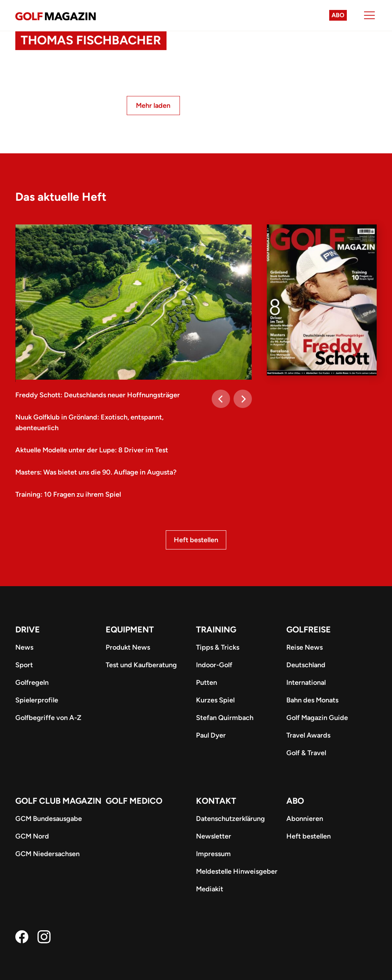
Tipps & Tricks (218, 647)
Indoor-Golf (214, 665)
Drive (28, 630)
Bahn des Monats (312, 700)
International (306, 683)
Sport (24, 665)
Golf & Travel (306, 753)
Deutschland (306, 665)
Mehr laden (153, 106)
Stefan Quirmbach (225, 718)
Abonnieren (305, 819)
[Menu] (369, 15)
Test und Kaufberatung (141, 665)
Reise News (305, 647)
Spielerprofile (37, 700)
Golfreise (309, 630)
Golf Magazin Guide (317, 718)
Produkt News (128, 647)
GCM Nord (32, 836)
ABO (295, 801)
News (24, 647)
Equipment (130, 630)
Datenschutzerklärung (230, 819)
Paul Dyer (211, 735)
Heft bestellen (196, 540)
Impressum (213, 854)
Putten (207, 683)
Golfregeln (32, 683)
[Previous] (221, 399)
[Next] (243, 399)
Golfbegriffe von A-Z (48, 718)
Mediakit (210, 889)
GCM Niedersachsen (47, 854)
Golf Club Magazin (58, 801)
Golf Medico (134, 801)
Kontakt (216, 801)
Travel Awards (308, 735)
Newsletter (214, 836)
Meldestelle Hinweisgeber (237, 871)
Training (216, 630)
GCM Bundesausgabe (49, 819)
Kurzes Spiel (215, 700)
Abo (338, 15)
